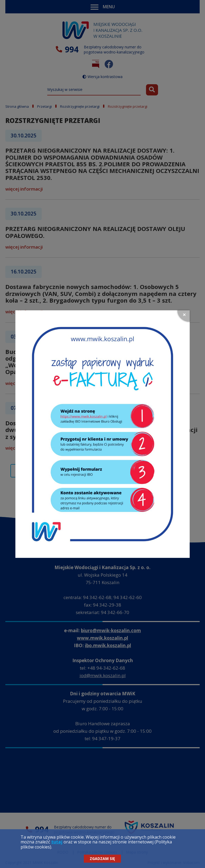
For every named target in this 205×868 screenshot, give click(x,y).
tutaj (57, 842)
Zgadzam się (102, 859)
